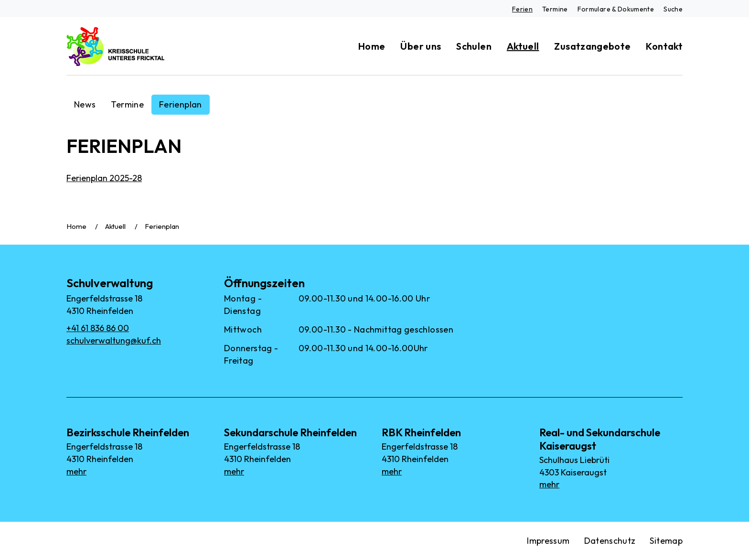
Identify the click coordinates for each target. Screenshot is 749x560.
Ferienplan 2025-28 (104, 178)
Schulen (474, 46)
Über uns (421, 46)
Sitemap (666, 541)
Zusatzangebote (592, 46)
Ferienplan (181, 104)
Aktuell (523, 46)
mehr (76, 471)
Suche (673, 9)
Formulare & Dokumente (616, 9)
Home (372, 46)
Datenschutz (610, 541)
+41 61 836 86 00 (98, 328)
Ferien (522, 9)
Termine (555, 9)
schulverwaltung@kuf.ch (114, 340)
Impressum (548, 541)
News (85, 104)
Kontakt (664, 46)
